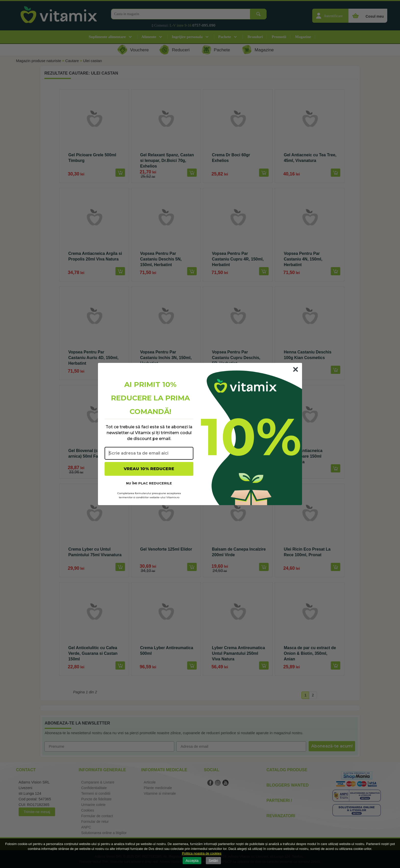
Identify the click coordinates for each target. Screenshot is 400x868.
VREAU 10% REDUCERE (149, 469)
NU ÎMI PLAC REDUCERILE (149, 483)
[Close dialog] (296, 369)
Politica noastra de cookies (202, 853)
